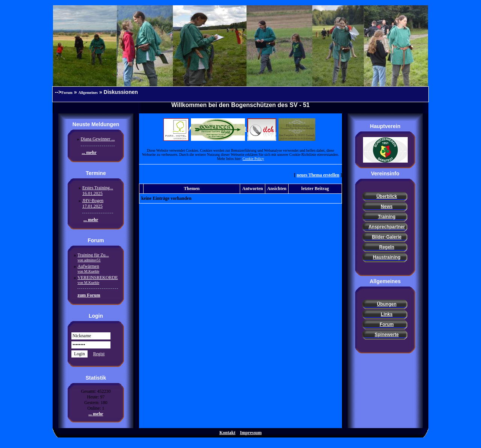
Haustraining (386, 257)
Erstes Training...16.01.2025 (98, 191)
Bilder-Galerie (387, 237)
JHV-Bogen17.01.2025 (93, 203)
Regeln (387, 247)
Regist (99, 354)
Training (387, 217)
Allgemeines (88, 93)
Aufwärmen (88, 268)
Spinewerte (387, 335)
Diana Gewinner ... (98, 139)
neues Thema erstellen (318, 175)
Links (386, 314)
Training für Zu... (93, 257)
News (386, 207)
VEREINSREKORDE (98, 280)
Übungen (387, 304)
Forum (67, 93)
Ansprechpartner (387, 227)
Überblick (387, 196)
